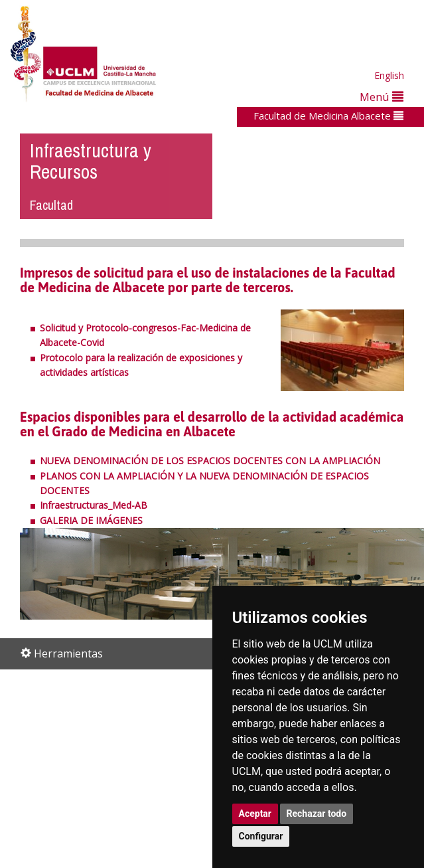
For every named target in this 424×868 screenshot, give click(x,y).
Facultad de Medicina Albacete (328, 116)
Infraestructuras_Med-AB (94, 505)
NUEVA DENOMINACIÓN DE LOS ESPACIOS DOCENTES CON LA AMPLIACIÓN (210, 461)
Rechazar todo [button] (317, 814)
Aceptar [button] (255, 814)
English (389, 75)
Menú (382, 97)
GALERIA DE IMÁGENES (91, 520)
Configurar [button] (261, 836)
